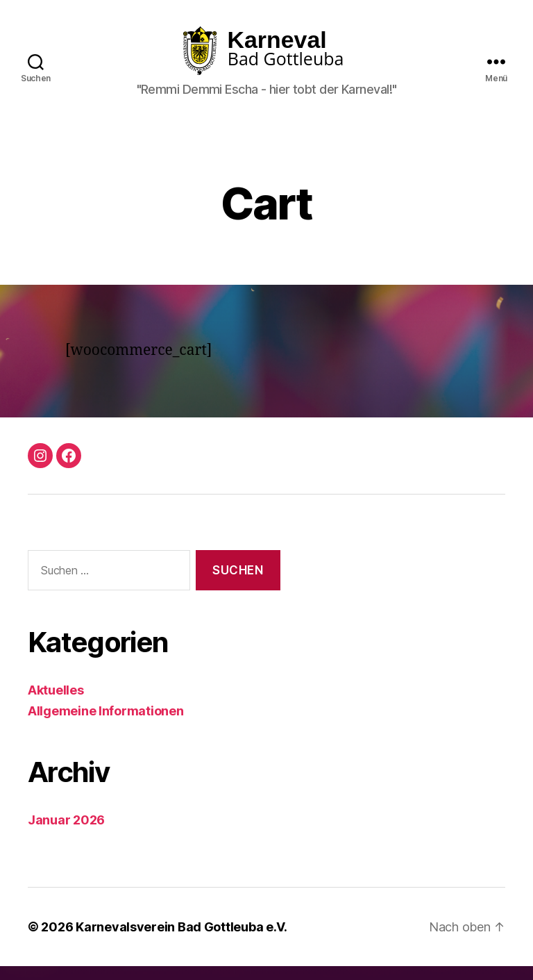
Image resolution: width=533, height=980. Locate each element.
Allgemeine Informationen (106, 725)
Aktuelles (56, 704)
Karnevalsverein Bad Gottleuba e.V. (181, 941)
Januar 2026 (66, 834)
